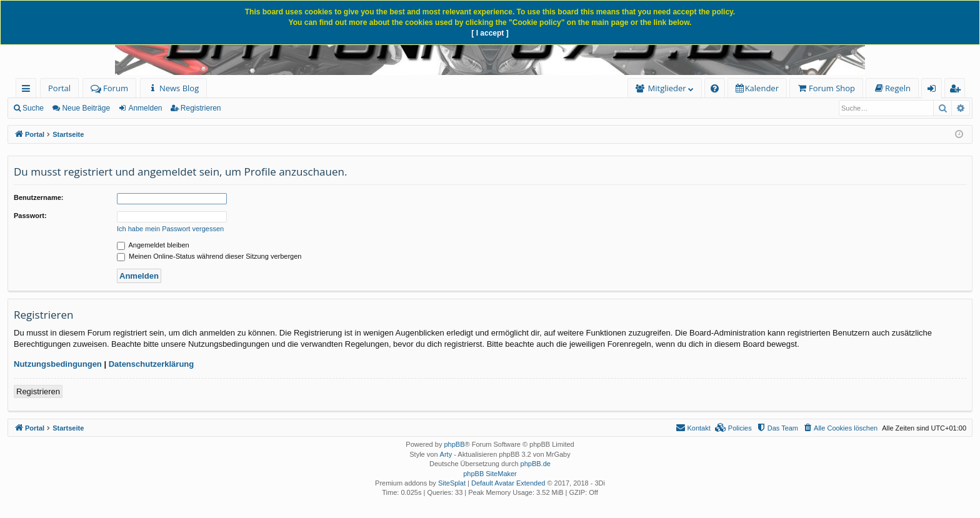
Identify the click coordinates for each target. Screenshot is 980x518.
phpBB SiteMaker (490, 474)
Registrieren (201, 108)
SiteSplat (452, 483)
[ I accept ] (490, 33)
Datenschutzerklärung (152, 364)
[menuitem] (173, 88)
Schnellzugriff (28, 90)
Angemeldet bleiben (153, 245)
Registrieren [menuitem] (957, 90)
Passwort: (30, 216)
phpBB (454, 444)
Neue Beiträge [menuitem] (86, 108)
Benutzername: (38, 197)
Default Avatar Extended (508, 483)
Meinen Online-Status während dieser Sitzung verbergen (209, 256)
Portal (59, 88)
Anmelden (145, 108)
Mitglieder (667, 88)
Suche (33, 108)
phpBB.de (536, 464)
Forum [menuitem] (109, 88)
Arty (446, 454)
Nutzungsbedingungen (58, 364)
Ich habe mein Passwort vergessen (170, 229)
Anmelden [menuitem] (935, 90)
